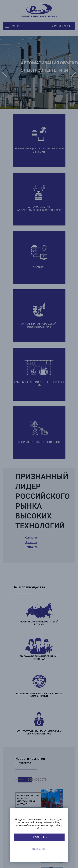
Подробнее (39, 849)
